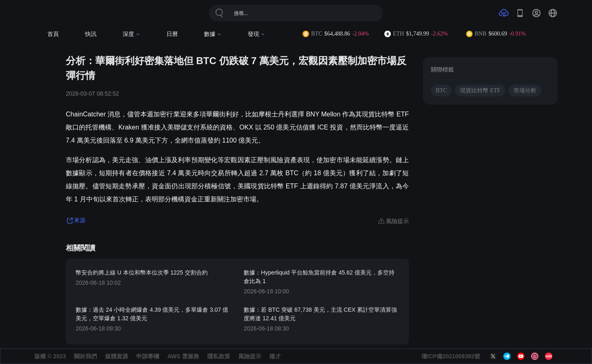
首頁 (53, 34)
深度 (131, 34)
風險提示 (250, 356)
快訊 (91, 34)
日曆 (172, 34)
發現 (257, 34)
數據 (213, 34)
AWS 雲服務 (183, 356)
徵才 (275, 356)
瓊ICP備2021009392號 (451, 356)
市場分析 (525, 90)
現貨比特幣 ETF (480, 90)
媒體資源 (117, 356)
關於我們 (85, 356)
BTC (441, 90)
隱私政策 (219, 356)
